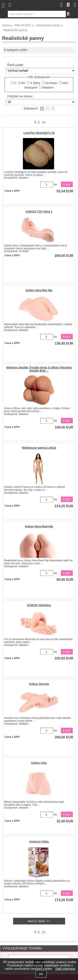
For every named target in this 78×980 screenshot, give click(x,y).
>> (44, 122)
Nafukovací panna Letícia (39, 448)
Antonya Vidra (39, 842)
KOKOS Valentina (39, 605)
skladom (48, 87)
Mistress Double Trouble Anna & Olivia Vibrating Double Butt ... (39, 369)
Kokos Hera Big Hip (39, 290)
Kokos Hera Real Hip (39, 527)
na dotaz (51, 83)
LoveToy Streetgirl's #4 (39, 133)
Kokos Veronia (39, 684)
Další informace (65, 969)
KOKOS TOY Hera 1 (39, 212)
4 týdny (35, 83)
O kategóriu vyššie (16, 50)
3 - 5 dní (20, 83)
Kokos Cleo (39, 763)
